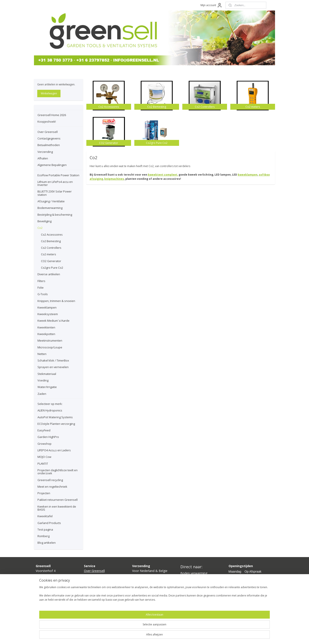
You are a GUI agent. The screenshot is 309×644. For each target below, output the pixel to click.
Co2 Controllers (51, 248)
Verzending (45, 152)
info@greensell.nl (48, 585)
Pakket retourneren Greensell (58, 500)
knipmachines (114, 179)
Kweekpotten (46, 334)
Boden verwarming (194, 573)
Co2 (40, 228)
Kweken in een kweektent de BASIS (57, 508)
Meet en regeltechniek (52, 487)
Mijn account (211, 5)
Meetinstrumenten (50, 341)
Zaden (42, 394)
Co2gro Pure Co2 (52, 268)
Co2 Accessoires (52, 235)
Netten (42, 354)
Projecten (44, 493)
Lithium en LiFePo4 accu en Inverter (55, 183)
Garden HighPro (48, 437)
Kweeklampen (47, 307)
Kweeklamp (189, 578)
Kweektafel (45, 516)
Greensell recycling (50, 480)
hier (144, 585)
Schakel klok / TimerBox (53, 360)
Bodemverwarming (50, 208)
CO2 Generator (51, 261)
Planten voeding (192, 593)
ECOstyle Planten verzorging (56, 424)
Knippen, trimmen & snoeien (56, 301)
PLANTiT (43, 464)
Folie (41, 288)
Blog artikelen (47, 543)
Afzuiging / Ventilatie (51, 201)
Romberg (44, 536)
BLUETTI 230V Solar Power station (55, 193)
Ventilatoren (189, 588)
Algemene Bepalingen (52, 165)
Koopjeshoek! (47, 122)
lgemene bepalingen (100, 595)
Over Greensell (48, 132)
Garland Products (49, 523)
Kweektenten (46, 327)
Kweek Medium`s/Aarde (53, 321)
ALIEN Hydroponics (50, 410)
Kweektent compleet (195, 583)
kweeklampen (248, 175)
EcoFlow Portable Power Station (58, 175)
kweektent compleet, (163, 175)
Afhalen (43, 158)
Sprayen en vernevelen (53, 367)
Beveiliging (44, 221)
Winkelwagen (49, 93)
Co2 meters (49, 254)
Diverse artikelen (49, 274)
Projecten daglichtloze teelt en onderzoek (58, 472)
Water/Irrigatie (47, 387)
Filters (41, 281)
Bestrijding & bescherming (55, 215)
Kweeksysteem (48, 314)
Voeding (43, 380)
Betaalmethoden (49, 145)
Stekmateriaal (47, 374)
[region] (126, 629)
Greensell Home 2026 (52, 115)
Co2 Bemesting (51, 241)
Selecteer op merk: (50, 404)
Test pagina (45, 529)
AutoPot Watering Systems (55, 417)
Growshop (44, 444)
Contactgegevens (49, 138)
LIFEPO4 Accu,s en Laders (54, 450)
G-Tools (43, 294)
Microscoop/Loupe (50, 347)
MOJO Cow (44, 457)
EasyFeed (44, 430)
